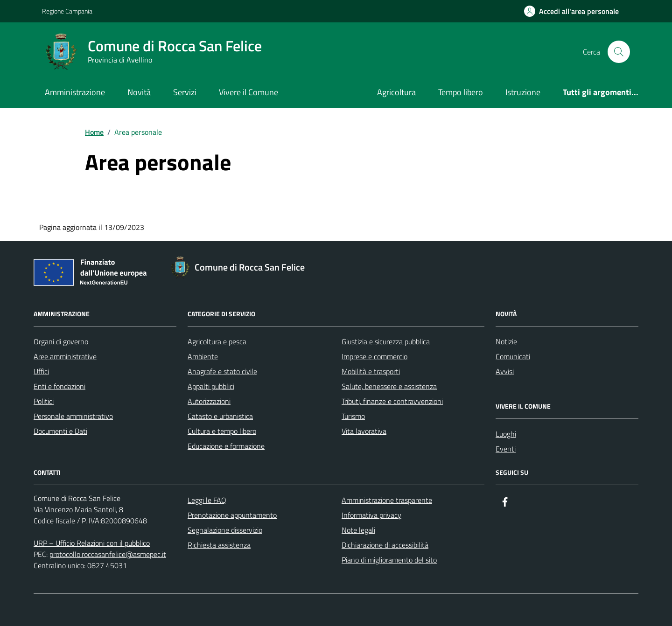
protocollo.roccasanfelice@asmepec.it (108, 554)
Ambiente (203, 356)
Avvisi (505, 371)
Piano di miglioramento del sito (389, 560)
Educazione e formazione (226, 446)
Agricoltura (396, 92)
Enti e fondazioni (59, 386)
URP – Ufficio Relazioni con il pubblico (92, 543)
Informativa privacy (371, 515)
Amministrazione (75, 92)
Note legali (358, 530)
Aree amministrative (65, 356)
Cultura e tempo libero (222, 431)
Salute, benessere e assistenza (389, 386)
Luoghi (506, 434)
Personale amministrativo (73, 416)
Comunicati (513, 356)
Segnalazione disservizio (225, 530)
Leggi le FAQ (207, 500)
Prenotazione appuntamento (232, 515)
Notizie (506, 341)
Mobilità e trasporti (371, 371)
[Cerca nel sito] (619, 52)
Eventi (506, 449)
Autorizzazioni (209, 401)
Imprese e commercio (374, 356)
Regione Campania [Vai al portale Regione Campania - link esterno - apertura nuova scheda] (67, 11)
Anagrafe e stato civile (222, 371)
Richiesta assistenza (219, 545)
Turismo (353, 416)
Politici (44, 401)
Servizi (185, 92)
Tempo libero (461, 92)
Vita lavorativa (364, 431)
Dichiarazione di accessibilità (385, 545)
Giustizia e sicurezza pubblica (386, 341)
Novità (139, 92)
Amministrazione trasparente (387, 500)
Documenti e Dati (60, 431)
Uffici (41, 371)
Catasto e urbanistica (220, 416)
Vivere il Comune (248, 92)
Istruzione (523, 92)
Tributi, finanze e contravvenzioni (392, 401)
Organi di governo (61, 341)
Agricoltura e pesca (217, 341)
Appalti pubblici (211, 386)
